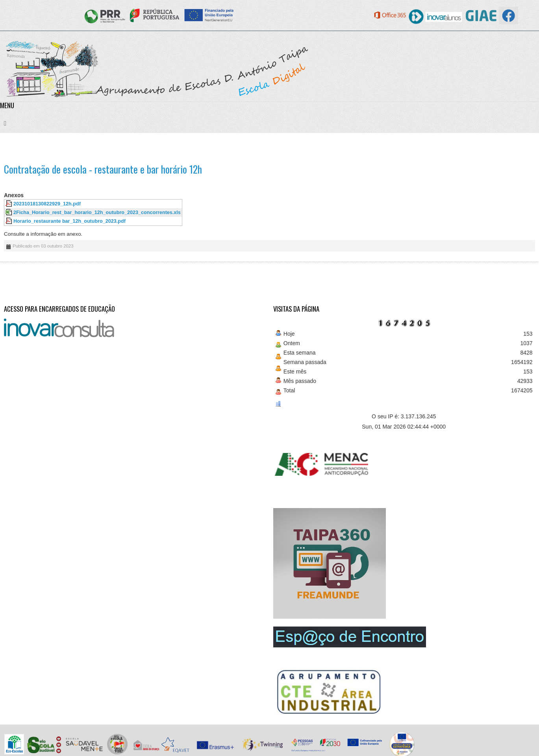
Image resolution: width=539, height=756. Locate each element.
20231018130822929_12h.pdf (47, 204)
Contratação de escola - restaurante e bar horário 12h (103, 169)
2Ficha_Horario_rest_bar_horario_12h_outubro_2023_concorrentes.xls (97, 213)
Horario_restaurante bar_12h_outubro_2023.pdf (69, 221)
